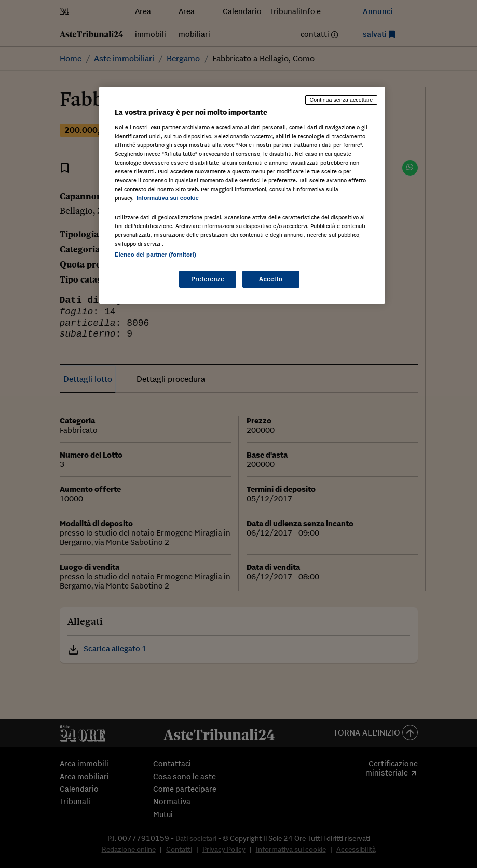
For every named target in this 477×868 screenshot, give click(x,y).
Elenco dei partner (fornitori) (155, 255)
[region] (242, 195)
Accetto (271, 279)
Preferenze (208, 279)
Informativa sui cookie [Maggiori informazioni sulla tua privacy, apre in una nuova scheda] (168, 198)
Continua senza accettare (342, 100)
